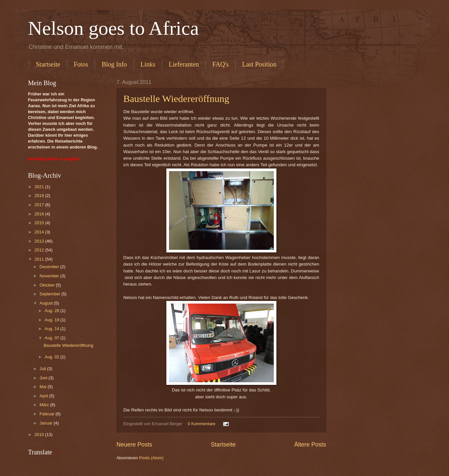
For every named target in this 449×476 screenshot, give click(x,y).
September (51, 294)
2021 (40, 187)
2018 (40, 196)
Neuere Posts (134, 445)
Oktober (48, 285)
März (45, 405)
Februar (48, 414)
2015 (40, 223)
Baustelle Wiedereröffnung (176, 99)
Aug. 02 (52, 357)
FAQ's (220, 64)
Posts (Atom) (151, 458)
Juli (43, 369)
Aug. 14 (52, 329)
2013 (40, 241)
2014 (40, 232)
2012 (40, 250)
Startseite (48, 64)
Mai (44, 387)
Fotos (81, 64)
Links (148, 64)
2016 (40, 214)
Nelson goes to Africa (114, 28)
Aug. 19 (52, 320)
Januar (47, 423)
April (44, 396)
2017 (40, 205)
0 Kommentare (201, 424)
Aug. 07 (52, 338)
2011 (40, 259)
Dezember (50, 267)
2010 (40, 435)
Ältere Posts (310, 445)
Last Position (259, 64)
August (47, 303)
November (50, 276)
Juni (44, 378)
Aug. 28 (52, 311)
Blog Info (114, 64)
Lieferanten (184, 64)
